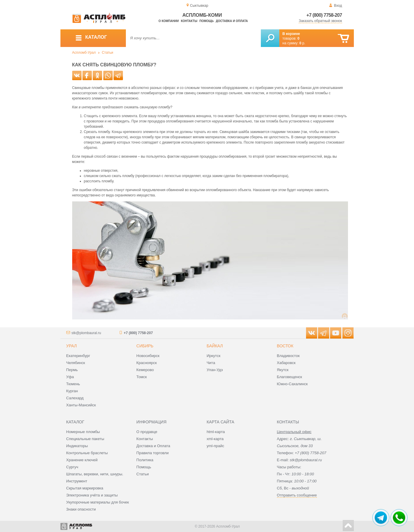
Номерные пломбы (83, 432)
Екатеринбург (78, 356)
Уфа (70, 377)
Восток (285, 346)
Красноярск (147, 363)
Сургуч (72, 467)
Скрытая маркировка (85, 488)
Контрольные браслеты (87, 453)
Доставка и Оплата (153, 446)
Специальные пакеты (85, 439)
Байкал (215, 346)
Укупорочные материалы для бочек (98, 502)
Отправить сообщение (297, 495)
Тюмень (73, 384)
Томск (142, 377)
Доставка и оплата (232, 21)
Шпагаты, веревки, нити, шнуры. (95, 474)
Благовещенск (290, 377)
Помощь (207, 21)
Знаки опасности (81, 509)
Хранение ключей (82, 460)
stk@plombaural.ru (86, 333)
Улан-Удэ (215, 370)
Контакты (189, 21)
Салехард (75, 398)
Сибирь (145, 346)
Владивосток (288, 356)
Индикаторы (77, 446)
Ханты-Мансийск (81, 405)
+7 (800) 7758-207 (324, 15)
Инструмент (77, 481)
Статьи (108, 53)
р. (302, 43)
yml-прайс (215, 446)
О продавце (147, 432)
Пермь (72, 370)
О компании (169, 21)
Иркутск (213, 356)
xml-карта (215, 439)
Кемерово (145, 370)
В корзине (291, 34)
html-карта (216, 432)
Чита (211, 363)
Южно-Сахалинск (292, 384)
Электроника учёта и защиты (92, 495)
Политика (145, 460)
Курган (72, 391)
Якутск (283, 370)
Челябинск (76, 363)
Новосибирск (148, 356)
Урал (72, 346)
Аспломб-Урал (84, 53)
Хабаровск (286, 363)
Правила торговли (153, 453)
